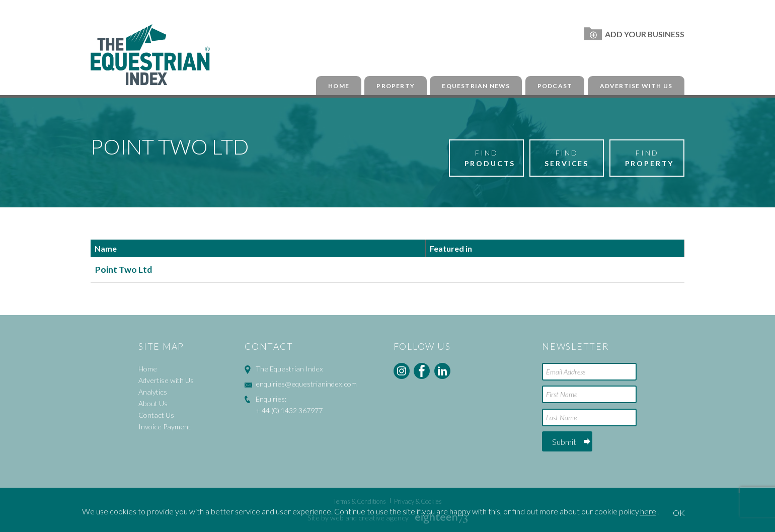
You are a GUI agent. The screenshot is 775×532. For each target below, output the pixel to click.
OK (679, 513)
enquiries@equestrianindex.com (306, 384)
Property (396, 86)
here (648, 511)
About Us (153, 403)
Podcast (555, 86)
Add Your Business (634, 34)
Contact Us (156, 415)
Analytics (153, 392)
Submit (564, 442)
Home (339, 86)
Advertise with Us (636, 86)
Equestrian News (476, 86)
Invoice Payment (165, 427)
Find (490, 159)
